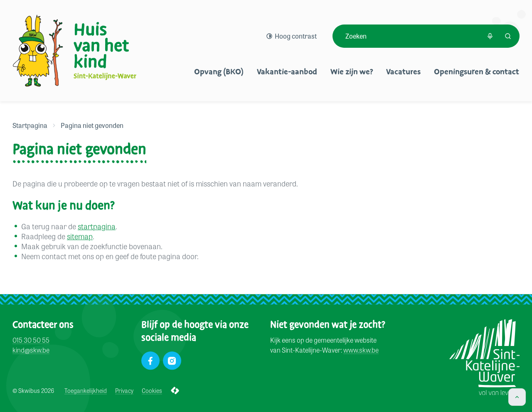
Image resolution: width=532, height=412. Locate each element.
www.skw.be (361, 350)
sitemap (80, 236)
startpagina (97, 226)
